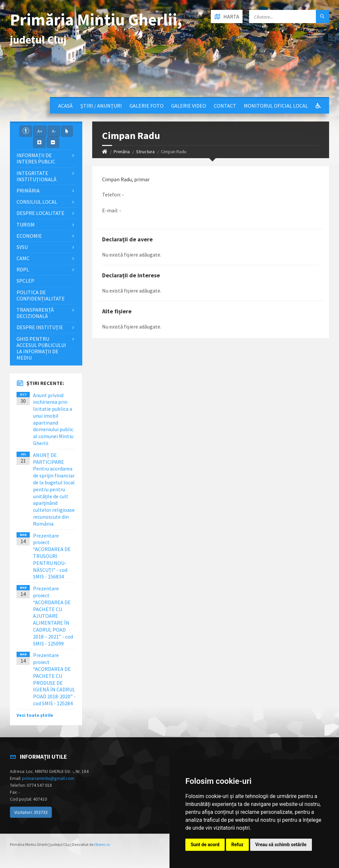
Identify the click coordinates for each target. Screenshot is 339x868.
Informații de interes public (36, 158)
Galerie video (189, 106)
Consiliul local (37, 202)
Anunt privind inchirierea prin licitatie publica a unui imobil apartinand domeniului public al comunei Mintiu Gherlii (53, 419)
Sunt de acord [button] (205, 845)
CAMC (23, 258)
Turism (26, 225)
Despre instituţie (40, 327)
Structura (145, 152)
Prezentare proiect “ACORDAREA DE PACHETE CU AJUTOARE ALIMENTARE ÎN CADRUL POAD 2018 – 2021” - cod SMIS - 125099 (53, 616)
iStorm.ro (102, 844)
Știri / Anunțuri (101, 106)
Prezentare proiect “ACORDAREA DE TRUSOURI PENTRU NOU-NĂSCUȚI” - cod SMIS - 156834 (52, 556)
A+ (40, 131)
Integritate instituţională (37, 176)
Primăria (122, 152)
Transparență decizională (35, 313)
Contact (225, 106)
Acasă (65, 106)
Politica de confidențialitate (41, 295)
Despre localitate (40, 213)
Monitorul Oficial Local (276, 106)
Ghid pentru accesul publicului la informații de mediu (41, 348)
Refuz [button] (237, 845)
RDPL (23, 269)
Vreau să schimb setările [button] (281, 845)
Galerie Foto (147, 106)
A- (54, 131)
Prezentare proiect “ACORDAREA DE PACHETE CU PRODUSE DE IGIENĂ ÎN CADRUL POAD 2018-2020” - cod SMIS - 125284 (54, 679)
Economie (29, 236)
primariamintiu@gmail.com (48, 778)
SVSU (22, 247)
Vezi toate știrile (35, 715)
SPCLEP (25, 281)
